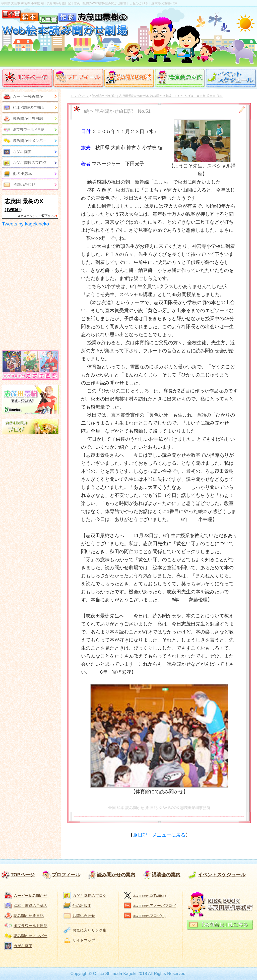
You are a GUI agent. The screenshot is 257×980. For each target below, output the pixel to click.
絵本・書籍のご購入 (30, 906)
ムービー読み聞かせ (30, 896)
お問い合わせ (84, 916)
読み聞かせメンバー (30, 936)
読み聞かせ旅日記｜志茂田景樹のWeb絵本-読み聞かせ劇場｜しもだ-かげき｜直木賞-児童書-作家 (157, 96)
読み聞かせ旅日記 (29, 916)
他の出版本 (82, 906)
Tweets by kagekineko (25, 224)
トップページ (80, 96)
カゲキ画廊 (23, 946)
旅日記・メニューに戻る (159, 835)
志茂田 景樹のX (24, 201)
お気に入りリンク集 (89, 930)
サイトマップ (84, 940)
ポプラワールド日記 (30, 926)
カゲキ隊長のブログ (89, 896)
